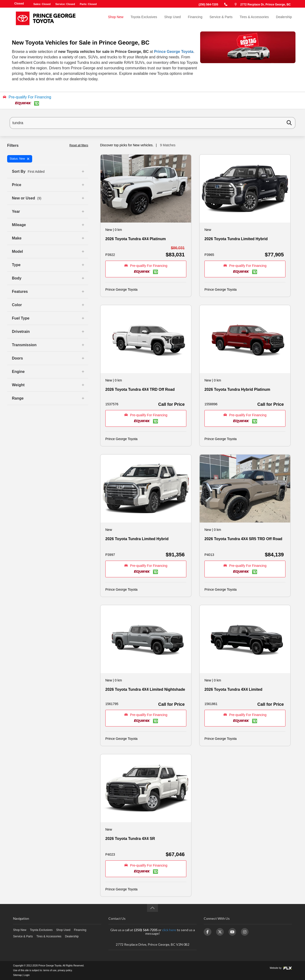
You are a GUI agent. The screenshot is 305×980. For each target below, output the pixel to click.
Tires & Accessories (254, 18)
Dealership (284, 18)
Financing (195, 18)
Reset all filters (79, 145)
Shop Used (172, 18)
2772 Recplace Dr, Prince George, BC (266, 5)
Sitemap (18, 975)
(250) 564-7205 (208, 5)
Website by (281, 968)
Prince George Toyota (174, 52)
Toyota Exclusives (144, 18)
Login (27, 975)
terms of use (50, 970)
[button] (152, 101)
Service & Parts (221, 18)
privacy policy (65, 970)
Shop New (116, 18)
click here (169, 930)
